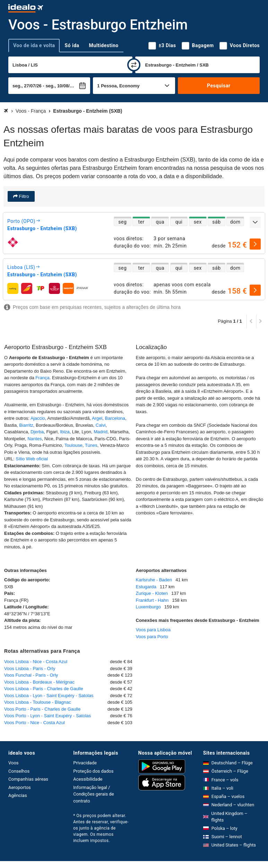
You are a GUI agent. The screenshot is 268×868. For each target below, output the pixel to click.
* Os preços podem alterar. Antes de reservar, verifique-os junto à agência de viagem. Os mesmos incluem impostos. (101, 828)
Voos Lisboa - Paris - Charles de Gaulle (44, 689)
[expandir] (255, 222)
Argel (97, 418)
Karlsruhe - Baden (154, 580)
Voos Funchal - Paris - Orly (31, 675)
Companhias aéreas (28, 779)
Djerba (37, 432)
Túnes (91, 445)
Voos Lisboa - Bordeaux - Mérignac (39, 682)
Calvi (101, 425)
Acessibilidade (88, 779)
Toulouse (74, 445)
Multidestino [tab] (104, 45)
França (42, 378)
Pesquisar (219, 86)
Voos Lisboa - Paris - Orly (30, 669)
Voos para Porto (152, 637)
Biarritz (26, 425)
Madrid (101, 432)
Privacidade (85, 763)
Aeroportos (20, 787)
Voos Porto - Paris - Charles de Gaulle (42, 709)
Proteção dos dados (93, 771)
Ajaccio (38, 418)
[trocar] (134, 65)
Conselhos (19, 771)
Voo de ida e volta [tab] (34, 45)
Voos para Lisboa (153, 630)
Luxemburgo (148, 607)
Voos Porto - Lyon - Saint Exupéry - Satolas (47, 716)
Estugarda (146, 587)
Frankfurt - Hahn (152, 600)
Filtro (23, 196)
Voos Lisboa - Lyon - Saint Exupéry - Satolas (49, 696)
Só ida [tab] (72, 45)
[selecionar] (255, 244)
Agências (18, 795)
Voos (14, 763)
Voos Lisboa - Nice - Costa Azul (36, 662)
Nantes (34, 439)
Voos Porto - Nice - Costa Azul (34, 723)
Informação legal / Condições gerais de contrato (93, 794)
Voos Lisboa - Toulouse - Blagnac (38, 702)
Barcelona (115, 418)
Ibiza (65, 432)
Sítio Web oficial (32, 459)
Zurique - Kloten (152, 593)
